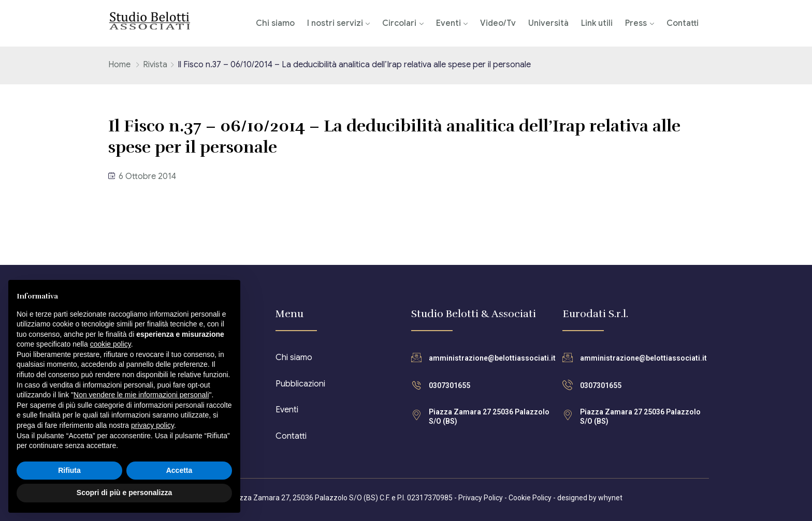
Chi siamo (275, 23)
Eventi (448, 23)
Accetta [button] (179, 470)
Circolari (399, 23)
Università (548, 23)
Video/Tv (498, 23)
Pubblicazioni (300, 384)
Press (636, 23)
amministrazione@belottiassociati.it (492, 358)
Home (119, 65)
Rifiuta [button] (69, 470)
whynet (610, 498)
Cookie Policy (530, 498)
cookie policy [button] (111, 344)
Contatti (683, 23)
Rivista (155, 65)
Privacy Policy (481, 498)
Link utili (597, 23)
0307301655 (450, 385)
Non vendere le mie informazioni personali (141, 395)
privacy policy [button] (153, 425)
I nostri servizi (335, 23)
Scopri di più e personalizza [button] (124, 493)
